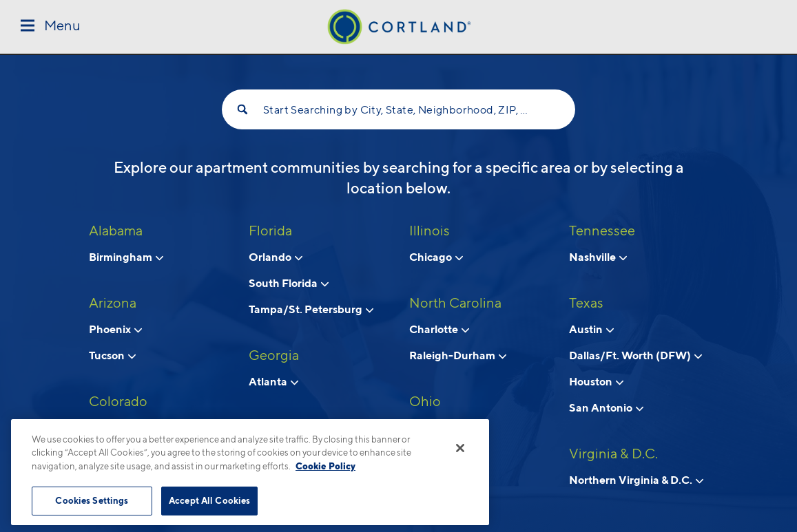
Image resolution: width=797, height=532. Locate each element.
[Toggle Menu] (51, 26)
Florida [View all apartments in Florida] (270, 231)
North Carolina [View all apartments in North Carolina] (455, 303)
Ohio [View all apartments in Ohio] (425, 401)
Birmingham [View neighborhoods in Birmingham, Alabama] (126, 257)
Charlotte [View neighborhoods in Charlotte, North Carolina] (439, 329)
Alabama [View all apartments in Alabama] (116, 231)
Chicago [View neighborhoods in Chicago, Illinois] (436, 257)
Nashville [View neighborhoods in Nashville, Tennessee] (598, 257)
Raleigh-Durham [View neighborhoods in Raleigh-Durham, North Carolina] (458, 355)
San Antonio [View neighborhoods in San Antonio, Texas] (606, 407)
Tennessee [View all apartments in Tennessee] (602, 231)
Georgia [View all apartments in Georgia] (274, 355)
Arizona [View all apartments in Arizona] (113, 303)
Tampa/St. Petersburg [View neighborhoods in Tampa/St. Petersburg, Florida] (311, 309)
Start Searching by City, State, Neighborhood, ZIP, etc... (399, 110)
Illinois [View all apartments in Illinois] (429, 231)
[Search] (242, 109)
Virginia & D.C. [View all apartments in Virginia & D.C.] (613, 454)
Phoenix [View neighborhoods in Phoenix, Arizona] (115, 329)
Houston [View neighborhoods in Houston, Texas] (596, 381)
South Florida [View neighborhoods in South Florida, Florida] (289, 283)
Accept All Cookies (209, 500)
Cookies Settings (92, 500)
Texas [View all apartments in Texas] (586, 303)
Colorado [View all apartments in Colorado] (118, 401)
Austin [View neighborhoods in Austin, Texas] (591, 329)
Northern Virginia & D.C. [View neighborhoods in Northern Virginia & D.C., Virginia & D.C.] (636, 480)
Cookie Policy (325, 466)
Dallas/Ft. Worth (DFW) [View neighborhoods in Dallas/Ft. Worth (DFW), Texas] (635, 355)
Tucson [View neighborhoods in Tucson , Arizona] (112, 355)
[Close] (460, 448)
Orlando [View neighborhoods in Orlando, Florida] (276, 257)
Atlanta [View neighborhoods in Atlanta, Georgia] (273, 381)
